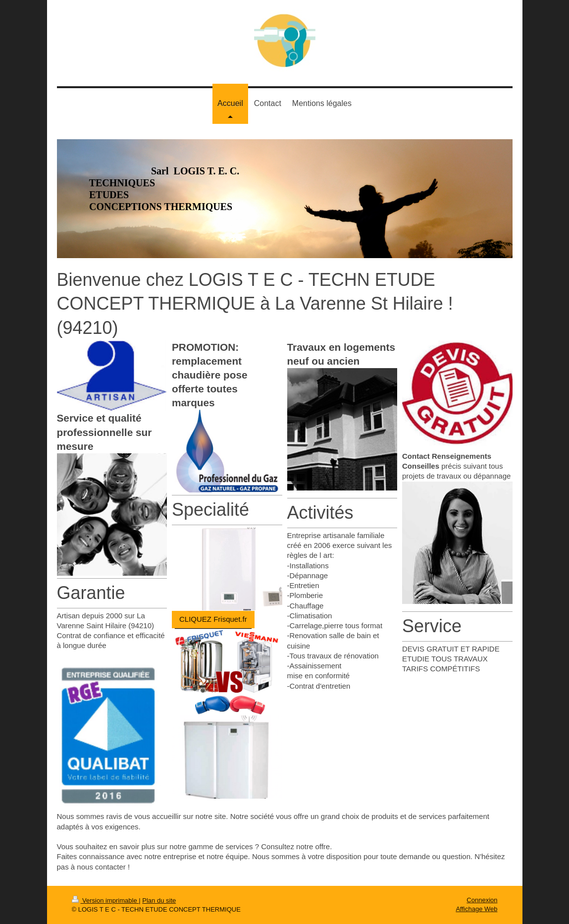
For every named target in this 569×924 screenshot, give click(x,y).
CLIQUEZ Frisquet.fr (213, 619)
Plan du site (159, 900)
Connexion (482, 900)
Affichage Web (476, 909)
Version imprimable (105, 900)
